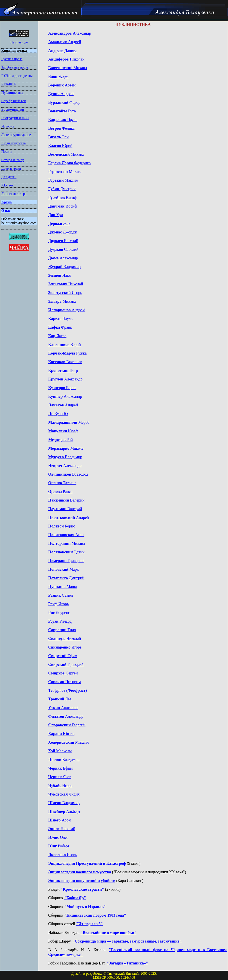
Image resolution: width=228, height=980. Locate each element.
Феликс (61, 128)
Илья (59, 275)
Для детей (9, 177)
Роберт (59, 846)
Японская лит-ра (14, 194)
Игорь (65, 293)
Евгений (63, 241)
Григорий (66, 561)
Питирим (65, 682)
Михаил (68, 68)
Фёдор (64, 102)
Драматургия (11, 168)
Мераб (69, 422)
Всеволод (68, 474)
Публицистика (12, 93)
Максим (63, 180)
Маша (63, 587)
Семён (61, 595)
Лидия (64, 794)
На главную (19, 42)
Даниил (63, 51)
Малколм (60, 751)
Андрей (65, 42)
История (8, 126)
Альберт (64, 811)
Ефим (63, 656)
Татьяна (62, 483)
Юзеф (63, 431)
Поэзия (7, 152)
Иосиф (63, 206)
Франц (60, 327)
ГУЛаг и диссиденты (17, 76)
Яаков (57, 336)
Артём (62, 85)
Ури (56, 215)
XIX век (7, 185)
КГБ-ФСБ (9, 84)
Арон (59, 820)
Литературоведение (16, 135)
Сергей (63, 673)
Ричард (60, 621)
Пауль (63, 120)
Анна (66, 535)
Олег (58, 837)
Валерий (66, 500)
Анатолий (63, 708)
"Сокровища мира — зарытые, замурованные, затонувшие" (127, 941)
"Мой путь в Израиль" (85, 907)
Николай (66, 59)
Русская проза (12, 59)
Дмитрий (62, 189)
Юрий (60, 146)
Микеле (66, 448)
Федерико (69, 163)
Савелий (63, 249)
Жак (59, 223)
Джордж (63, 232)
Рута (62, 111)
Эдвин (66, 552)
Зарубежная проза (15, 67)
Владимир (64, 267)
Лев (60, 699)
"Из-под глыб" (89, 924)
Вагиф (62, 198)
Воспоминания (13, 109)
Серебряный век (14, 101)
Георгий (67, 725)
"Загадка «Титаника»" (127, 963)
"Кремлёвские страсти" (82, 889)
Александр (70, 33)
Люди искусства (14, 143)
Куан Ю (58, 414)
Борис (62, 388)
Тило (62, 630)
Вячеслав (65, 362)
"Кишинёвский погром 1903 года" (95, 915)
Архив (6, 202)
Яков (60, 777)
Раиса (60, 492)
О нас (6, 211)
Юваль (61, 734)
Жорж (58, 76)
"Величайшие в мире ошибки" (108, 933)
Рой (61, 440)
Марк (63, 569)
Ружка (67, 353)
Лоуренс (59, 613)
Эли (58, 137)
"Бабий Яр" (75, 898)
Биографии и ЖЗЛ (15, 118)
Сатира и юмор (13, 160)
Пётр (63, 370)
